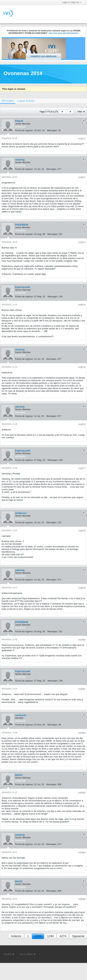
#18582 (82, 733)
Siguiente (78, 936)
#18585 (82, 899)
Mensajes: (52, 130)
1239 (38, 936)
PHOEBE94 (22, 225)
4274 (63, 936)
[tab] (26, 101)
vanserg (20, 160)
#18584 (82, 853)
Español (9, 954)
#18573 (82, 242)
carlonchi (21, 715)
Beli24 (19, 775)
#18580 (82, 640)
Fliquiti (19, 121)
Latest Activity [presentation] (26, 101)
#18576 (82, 424)
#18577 (82, 468)
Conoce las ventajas (43, 56)
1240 (50, 936)
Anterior (16, 936)
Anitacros (21, 513)
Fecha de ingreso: (24, 130)
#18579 (82, 588)
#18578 (82, 531)
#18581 (82, 689)
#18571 (82, 139)
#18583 (82, 793)
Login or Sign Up (72, 2)
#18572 (82, 177)
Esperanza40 (23, 287)
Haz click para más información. (64, 33)
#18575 (82, 367)
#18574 (82, 305)
